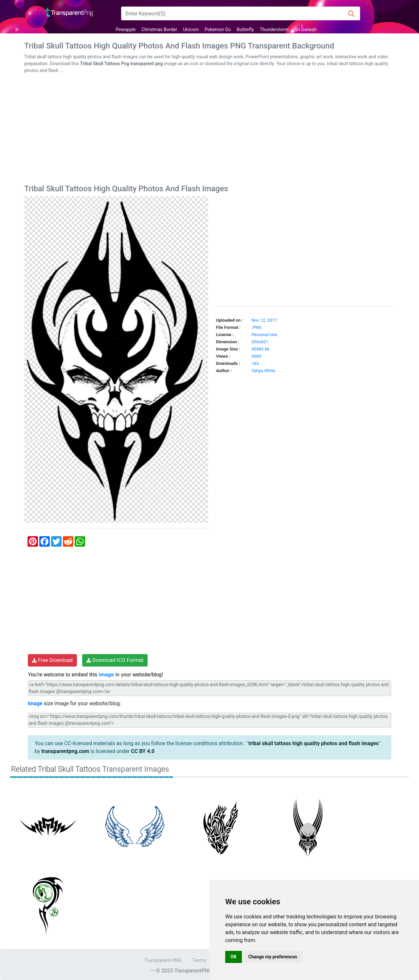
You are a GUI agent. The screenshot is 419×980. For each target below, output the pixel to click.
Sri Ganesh (306, 29)
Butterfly (245, 29)
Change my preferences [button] (273, 957)
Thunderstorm (274, 29)
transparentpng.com (65, 751)
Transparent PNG (163, 960)
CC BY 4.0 (143, 751)
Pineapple (126, 29)
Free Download (52, 660)
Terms (199, 960)
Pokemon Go (218, 29)
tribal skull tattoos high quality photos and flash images (314, 743)
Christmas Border (159, 29)
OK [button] (234, 957)
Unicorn (191, 29)
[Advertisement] (209, 130)
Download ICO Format (115, 660)
